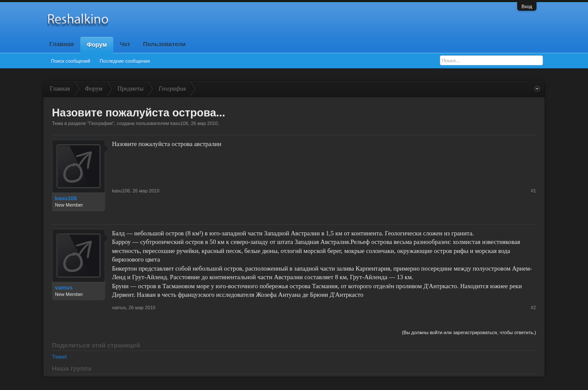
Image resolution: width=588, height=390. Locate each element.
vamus (64, 288)
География (101, 123)
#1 (533, 191)
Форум (97, 45)
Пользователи (164, 44)
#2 (533, 308)
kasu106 (179, 123)
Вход (527, 6)
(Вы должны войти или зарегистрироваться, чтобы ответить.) (469, 332)
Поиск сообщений (71, 61)
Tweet (59, 357)
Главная (62, 44)
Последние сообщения (125, 61)
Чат (125, 44)
